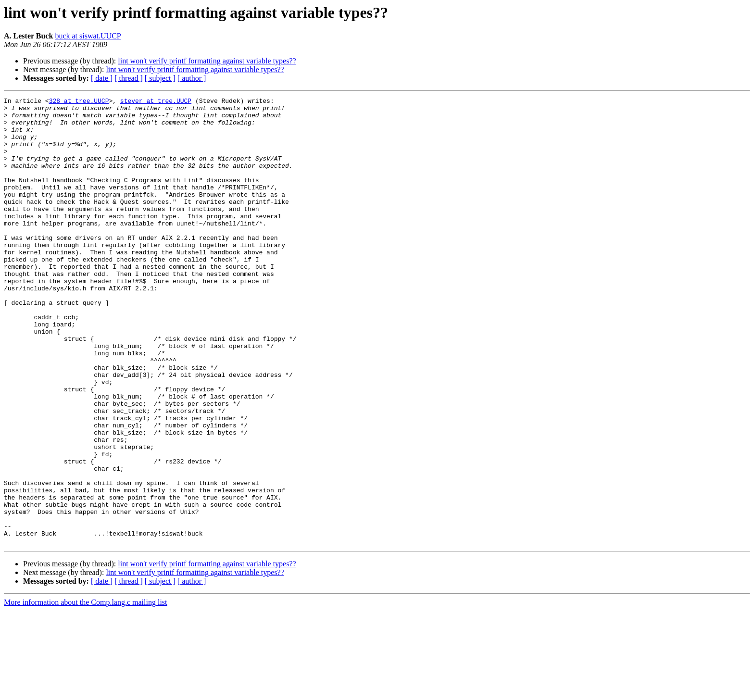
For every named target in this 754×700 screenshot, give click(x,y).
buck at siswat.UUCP (88, 36)
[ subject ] (160, 78)
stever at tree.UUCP (156, 102)
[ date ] (102, 78)
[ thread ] (129, 78)
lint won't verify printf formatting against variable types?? (207, 61)
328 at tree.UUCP (79, 102)
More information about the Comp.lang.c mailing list (86, 692)
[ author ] (192, 78)
